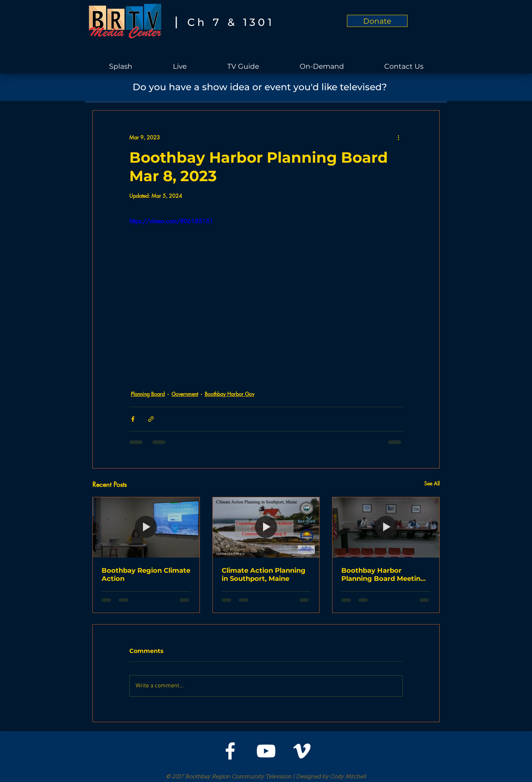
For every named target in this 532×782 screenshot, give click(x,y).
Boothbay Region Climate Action (146, 575)
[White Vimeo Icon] (302, 751)
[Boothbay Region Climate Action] (146, 527)
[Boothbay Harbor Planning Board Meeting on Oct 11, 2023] (386, 527)
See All (432, 483)
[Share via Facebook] (133, 419)
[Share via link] (151, 419)
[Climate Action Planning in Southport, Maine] (266, 527)
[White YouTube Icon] (266, 751)
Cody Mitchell (348, 777)
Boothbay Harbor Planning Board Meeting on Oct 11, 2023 (383, 575)
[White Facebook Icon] (230, 751)
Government (185, 394)
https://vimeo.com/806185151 (171, 221)
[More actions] (398, 137)
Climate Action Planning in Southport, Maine (264, 575)
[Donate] (377, 21)
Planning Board (148, 394)
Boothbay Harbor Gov (229, 394)
